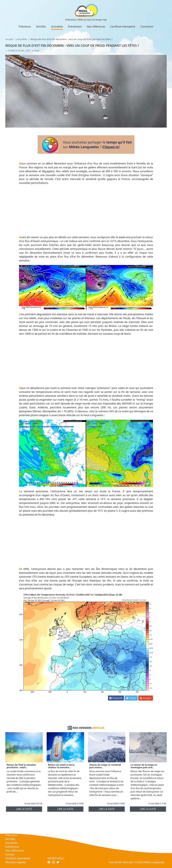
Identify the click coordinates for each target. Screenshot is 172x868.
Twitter (131, 698)
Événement (75, 27)
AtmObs (41, 27)
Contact (10, 854)
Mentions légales (16, 862)
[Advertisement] (86, 210)
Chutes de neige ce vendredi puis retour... (105, 766)
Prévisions (25, 27)
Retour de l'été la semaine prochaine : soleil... (21, 766)
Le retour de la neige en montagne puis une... (144, 766)
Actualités (57, 27)
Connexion (147, 27)
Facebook (116, 698)
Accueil (9, 39)
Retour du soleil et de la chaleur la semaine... (61, 766)
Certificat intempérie (123, 27)
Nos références (96, 27)
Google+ (146, 698)
